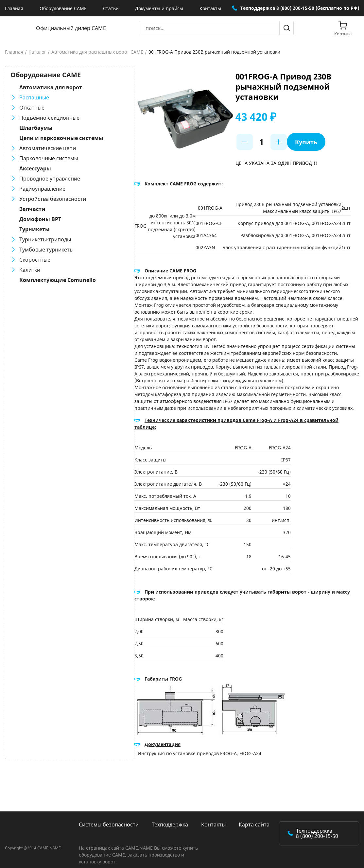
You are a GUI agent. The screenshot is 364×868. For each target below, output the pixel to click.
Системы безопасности (109, 818)
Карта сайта (254, 818)
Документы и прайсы (159, 8)
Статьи (111, 8)
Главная (14, 8)
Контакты (210, 8)
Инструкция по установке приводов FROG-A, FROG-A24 (188, 746)
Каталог (37, 52)
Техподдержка (170, 818)
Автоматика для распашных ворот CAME (97, 52)
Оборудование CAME (63, 8)
